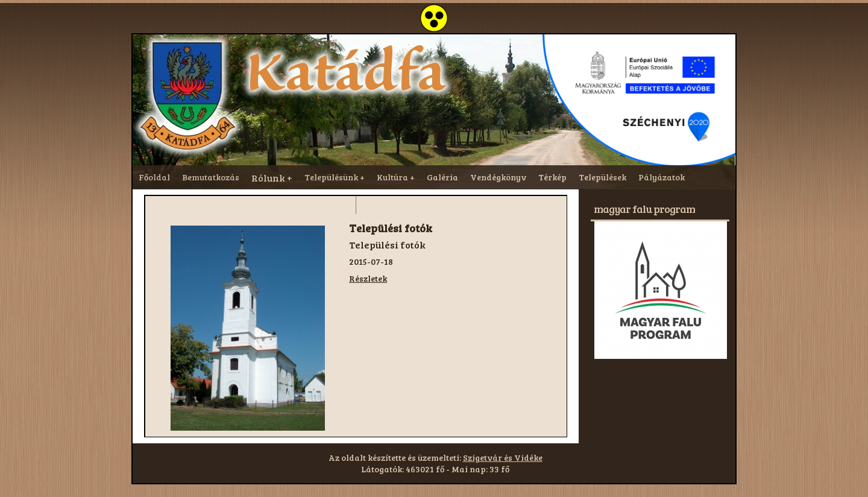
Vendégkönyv (498, 177)
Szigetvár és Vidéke (503, 457)
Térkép (552, 177)
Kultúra (392, 177)
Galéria (442, 177)
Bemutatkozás (211, 177)
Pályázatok (662, 177)
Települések (602, 177)
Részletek (368, 278)
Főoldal (154, 177)
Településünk (331, 177)
